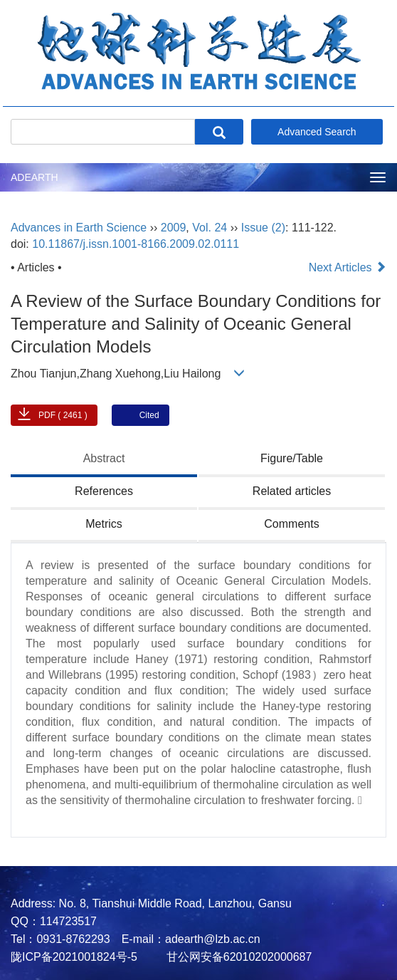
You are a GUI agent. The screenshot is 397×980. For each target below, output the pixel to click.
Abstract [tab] (104, 458)
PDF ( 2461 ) (63, 415)
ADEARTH (35, 177)
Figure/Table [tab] (292, 458)
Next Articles (348, 267)
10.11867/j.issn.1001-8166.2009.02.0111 (136, 244)
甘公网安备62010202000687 (237, 957)
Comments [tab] (291, 524)
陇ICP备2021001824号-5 (74, 957)
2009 (174, 228)
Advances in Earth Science (79, 228)
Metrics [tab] (104, 524)
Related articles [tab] (292, 491)
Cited (149, 415)
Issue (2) (263, 228)
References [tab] (104, 491)
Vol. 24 (210, 228)
